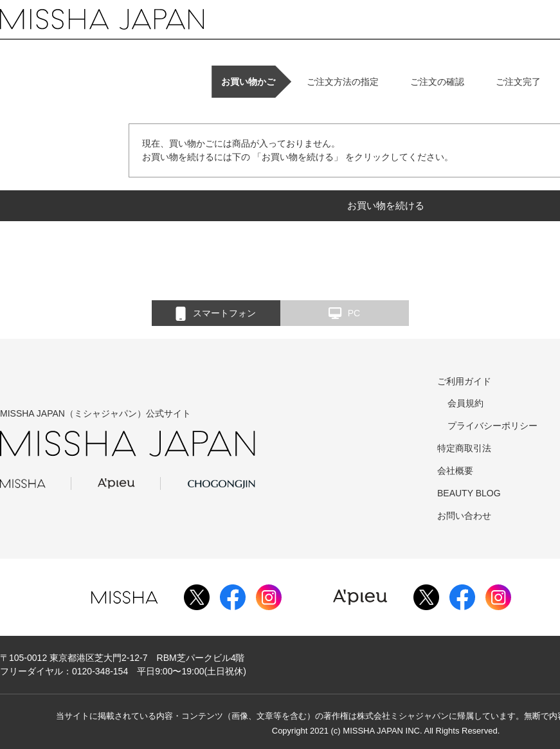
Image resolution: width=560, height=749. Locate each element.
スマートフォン (216, 314)
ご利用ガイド (464, 381)
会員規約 (465, 403)
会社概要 (455, 471)
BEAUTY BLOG (469, 493)
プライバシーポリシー (492, 426)
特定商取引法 (464, 448)
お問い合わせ (464, 516)
